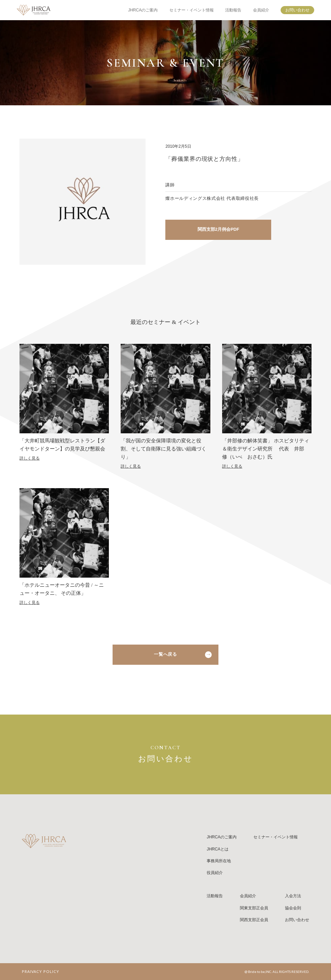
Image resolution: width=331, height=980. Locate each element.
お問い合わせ (297, 10)
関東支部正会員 (254, 908)
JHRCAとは (218, 849)
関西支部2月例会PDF (218, 229)
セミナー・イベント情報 (192, 10)
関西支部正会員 (254, 920)
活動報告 (233, 10)
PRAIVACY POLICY (40, 971)
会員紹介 (261, 10)
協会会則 (293, 908)
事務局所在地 (219, 861)
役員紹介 (215, 873)
